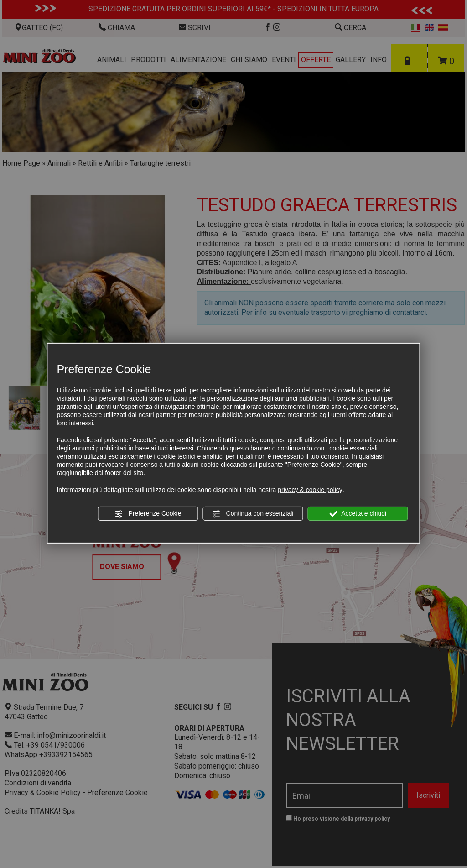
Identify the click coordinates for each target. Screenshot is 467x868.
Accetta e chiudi (358, 514)
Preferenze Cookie (148, 514)
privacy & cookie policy (310, 490)
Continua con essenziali (253, 514)
